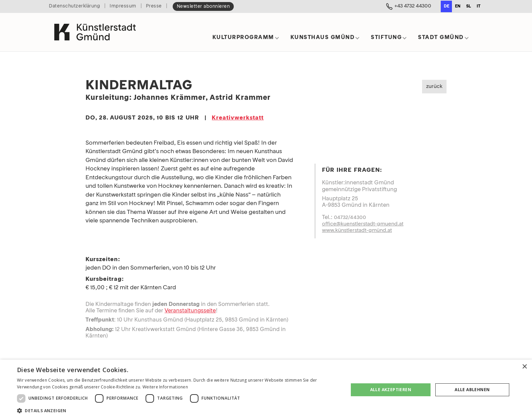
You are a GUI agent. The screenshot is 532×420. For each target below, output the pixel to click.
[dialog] (266, 390)
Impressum (123, 6)
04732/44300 (350, 218)
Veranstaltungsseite (190, 311)
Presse (154, 6)
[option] (458, 6)
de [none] (446, 6)
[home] (95, 32)
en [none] (458, 6)
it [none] (479, 6)
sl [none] (469, 6)
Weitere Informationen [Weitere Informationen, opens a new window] (165, 387)
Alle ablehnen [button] (472, 390)
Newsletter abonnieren (203, 7)
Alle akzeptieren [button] (391, 390)
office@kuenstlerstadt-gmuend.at (363, 224)
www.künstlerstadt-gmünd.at (357, 231)
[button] (246, 40)
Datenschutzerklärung (74, 6)
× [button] (524, 367)
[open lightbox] (399, 143)
